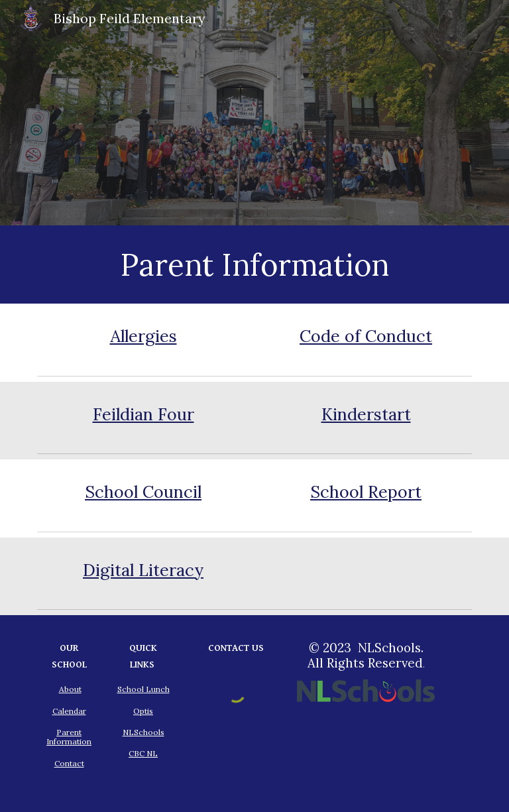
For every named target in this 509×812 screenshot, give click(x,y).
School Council (143, 492)
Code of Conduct (366, 336)
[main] (254, 264)
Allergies (143, 336)
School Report (366, 492)
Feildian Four (143, 414)
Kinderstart (366, 414)
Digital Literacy (143, 570)
